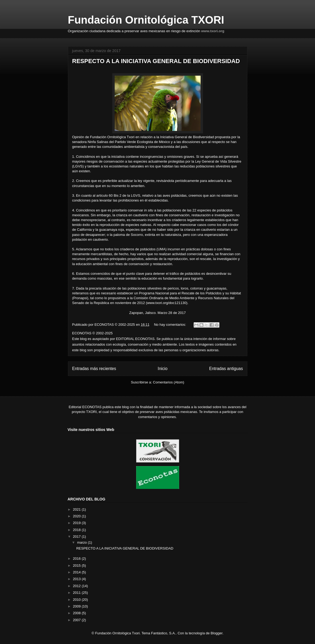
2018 (77, 530)
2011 (77, 593)
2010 (77, 600)
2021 (77, 509)
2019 (77, 523)
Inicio (162, 369)
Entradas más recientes (94, 369)
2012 (77, 586)
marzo (82, 542)
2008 (77, 613)
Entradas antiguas (226, 369)
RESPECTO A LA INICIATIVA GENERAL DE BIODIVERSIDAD (156, 61)
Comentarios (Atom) (169, 382)
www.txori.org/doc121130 (166, 303)
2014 (77, 572)
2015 (77, 566)
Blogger (216, 633)
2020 (77, 516)
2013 (77, 579)
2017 (77, 537)
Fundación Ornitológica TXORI (146, 20)
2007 (77, 620)
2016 (77, 559)
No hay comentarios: (170, 325)
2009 (77, 606)
